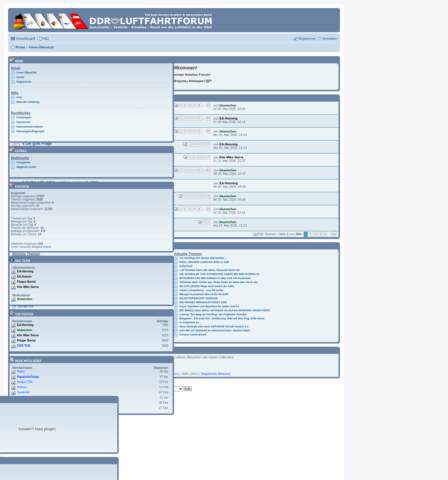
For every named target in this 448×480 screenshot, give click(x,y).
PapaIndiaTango (28, 377)
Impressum (23, 122)
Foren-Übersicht (27, 73)
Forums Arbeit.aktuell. (193, 335)
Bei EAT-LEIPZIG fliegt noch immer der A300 (207, 286)
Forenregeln (24, 117)
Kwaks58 (23, 392)
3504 (165, 340)
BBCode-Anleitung (28, 102)
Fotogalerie (23, 162)
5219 (165, 335)
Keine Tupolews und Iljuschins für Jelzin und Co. (210, 306)
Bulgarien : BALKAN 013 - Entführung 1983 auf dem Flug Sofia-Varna (222, 318)
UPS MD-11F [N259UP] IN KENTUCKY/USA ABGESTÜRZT (215, 331)
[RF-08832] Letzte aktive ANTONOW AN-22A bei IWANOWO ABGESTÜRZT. (225, 310)
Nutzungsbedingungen (30, 131)
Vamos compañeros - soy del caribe (202, 290)
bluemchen (228, 105)
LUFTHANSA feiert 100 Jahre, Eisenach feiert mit (209, 270)
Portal (20, 47)
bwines (22, 387)
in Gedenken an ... (191, 322)
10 (208, 209)
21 (208, 131)
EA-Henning (229, 118)
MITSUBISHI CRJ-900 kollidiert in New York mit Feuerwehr (215, 278)
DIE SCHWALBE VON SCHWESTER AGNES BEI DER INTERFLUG (220, 274)
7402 (165, 325)
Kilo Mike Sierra (231, 157)
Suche (20, 77)
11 (208, 170)
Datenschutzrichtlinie (30, 127)
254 (334, 234)
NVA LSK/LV (190, 374)
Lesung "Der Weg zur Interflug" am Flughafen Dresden (213, 314)
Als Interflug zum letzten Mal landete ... (203, 258)
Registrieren (24, 82)
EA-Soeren (24, 277)
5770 (165, 330)
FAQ (19, 97)
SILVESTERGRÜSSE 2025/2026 (199, 298)
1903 (165, 346)
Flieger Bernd (26, 282)
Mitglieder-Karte (26, 167)
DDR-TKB (24, 346)
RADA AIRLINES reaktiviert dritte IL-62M (204, 262)
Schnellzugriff (26, 39)
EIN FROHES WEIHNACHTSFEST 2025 (203, 302)
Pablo (47, 247)
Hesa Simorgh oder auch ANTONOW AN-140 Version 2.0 (214, 327)
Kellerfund (186, 266)
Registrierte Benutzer (216, 374)
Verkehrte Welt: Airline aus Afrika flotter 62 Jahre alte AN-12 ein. (219, 282)
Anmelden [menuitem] (330, 39)
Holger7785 (25, 382)
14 (208, 105)
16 (208, 118)
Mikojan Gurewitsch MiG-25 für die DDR (204, 294)
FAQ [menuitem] (46, 39)
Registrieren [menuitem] (307, 39)
